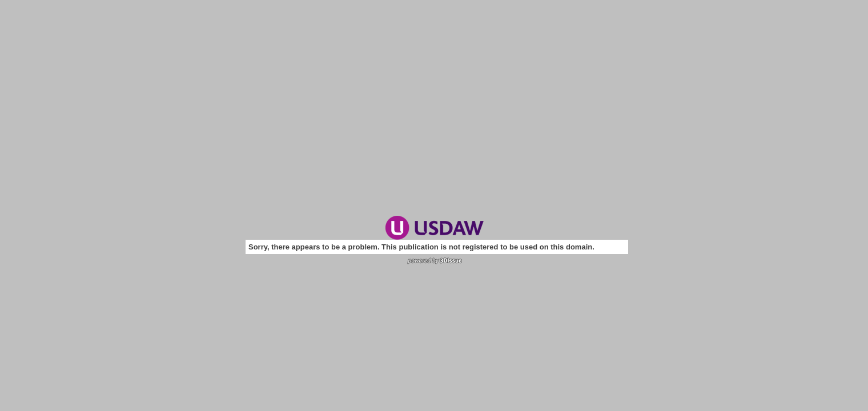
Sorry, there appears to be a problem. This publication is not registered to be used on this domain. (421, 247)
